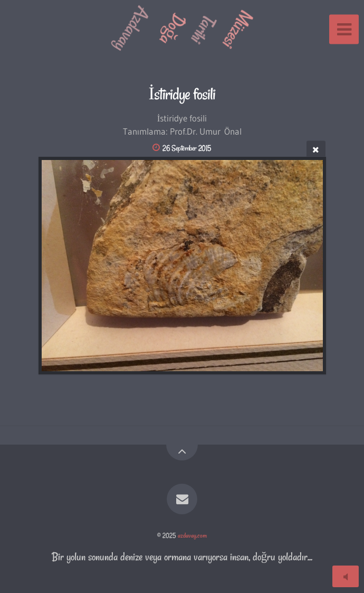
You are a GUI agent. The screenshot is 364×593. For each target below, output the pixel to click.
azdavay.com (192, 535)
